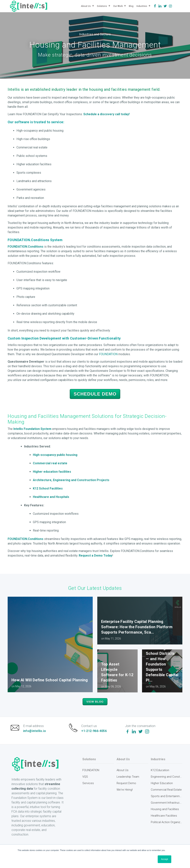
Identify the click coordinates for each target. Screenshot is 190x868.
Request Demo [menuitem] (126, 790)
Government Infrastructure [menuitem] (167, 809)
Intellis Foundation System (32, 429)
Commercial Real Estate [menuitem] (166, 796)
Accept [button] (164, 859)
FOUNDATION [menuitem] (91, 777)
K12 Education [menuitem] (160, 777)
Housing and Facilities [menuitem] (165, 816)
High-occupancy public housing (55, 455)
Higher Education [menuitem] (162, 790)
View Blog (95, 702)
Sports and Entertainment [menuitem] (167, 803)
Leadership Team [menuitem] (128, 783)
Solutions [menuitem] (102, 6)
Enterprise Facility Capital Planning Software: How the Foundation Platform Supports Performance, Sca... (137, 627)
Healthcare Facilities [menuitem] (164, 822)
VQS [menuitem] (85, 783)
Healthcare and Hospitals (51, 497)
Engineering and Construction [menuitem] (167, 783)
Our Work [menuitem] (118, 6)
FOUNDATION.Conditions (26, 247)
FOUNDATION (108, 354)
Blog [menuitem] (131, 6)
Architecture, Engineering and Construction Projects (71, 480)
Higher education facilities (52, 472)
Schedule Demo (95, 394)
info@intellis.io (36, 734)
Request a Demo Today (95, 556)
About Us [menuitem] (86, 6)
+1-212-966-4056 (95, 734)
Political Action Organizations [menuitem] (167, 829)
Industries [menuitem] (142, 6)
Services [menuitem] (88, 790)
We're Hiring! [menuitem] (125, 796)
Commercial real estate (50, 463)
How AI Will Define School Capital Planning (50, 680)
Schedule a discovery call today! (106, 114)
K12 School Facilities (48, 488)
